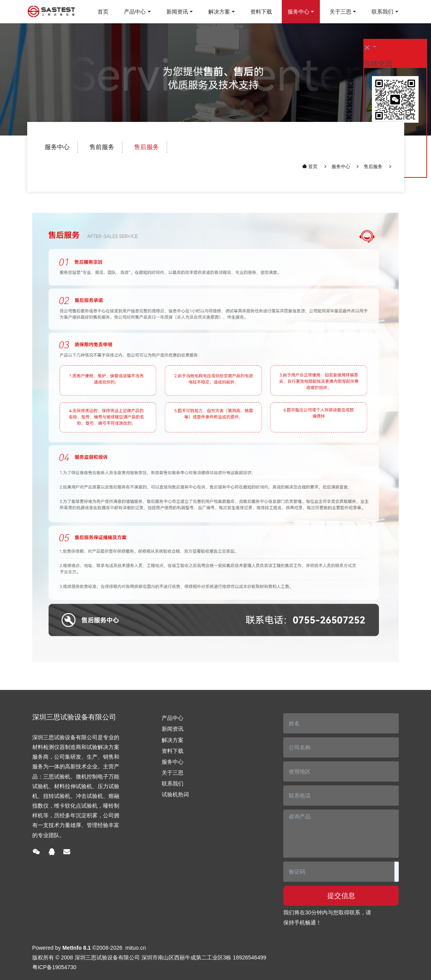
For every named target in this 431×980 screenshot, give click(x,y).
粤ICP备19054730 (54, 967)
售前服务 (102, 147)
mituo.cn (136, 948)
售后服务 (147, 147)
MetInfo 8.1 (76, 948)
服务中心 (57, 147)
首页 (103, 12)
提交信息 (341, 896)
